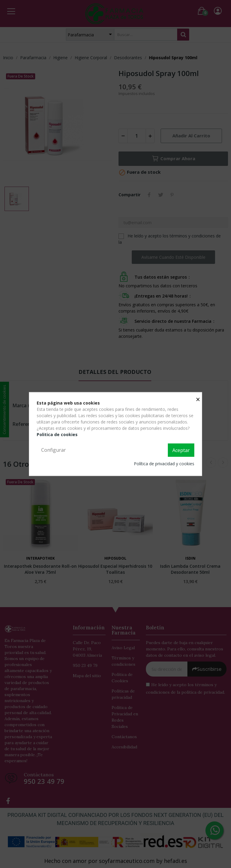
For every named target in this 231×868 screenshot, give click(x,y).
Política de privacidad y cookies (164, 463)
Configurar (54, 450)
